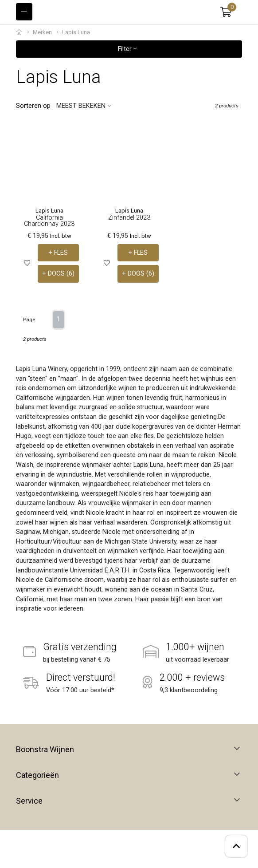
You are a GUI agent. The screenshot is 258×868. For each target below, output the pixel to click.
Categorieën (37, 775)
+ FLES (58, 253)
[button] (226, 12)
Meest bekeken (81, 106)
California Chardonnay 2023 (49, 221)
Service (29, 801)
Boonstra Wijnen (45, 750)
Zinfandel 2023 (129, 218)
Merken (42, 32)
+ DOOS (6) (58, 274)
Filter (127, 49)
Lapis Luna (49, 211)
